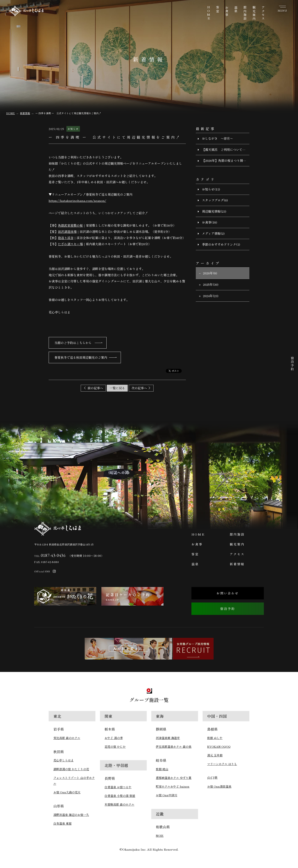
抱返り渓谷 (66, 238)
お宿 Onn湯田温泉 (219, 786)
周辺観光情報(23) (214, 211)
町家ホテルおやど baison (173, 786)
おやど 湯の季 (114, 738)
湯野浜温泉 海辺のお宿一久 (71, 815)
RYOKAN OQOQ (219, 747)
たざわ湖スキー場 (70, 244)
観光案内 (254, 13)
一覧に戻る (117, 388)
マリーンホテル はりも (222, 764)
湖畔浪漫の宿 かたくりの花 (71, 769)
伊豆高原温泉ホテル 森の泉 (174, 747)
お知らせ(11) (211, 189)
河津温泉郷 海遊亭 (168, 738)
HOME (208, 13)
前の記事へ (95, 388)
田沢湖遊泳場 (67, 232)
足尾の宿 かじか (115, 747)
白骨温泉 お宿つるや (118, 787)
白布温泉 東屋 (62, 823)
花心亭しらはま (64, 760)
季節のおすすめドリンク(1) (221, 244)
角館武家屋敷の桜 (70, 225)
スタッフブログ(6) (215, 200)
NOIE (160, 836)
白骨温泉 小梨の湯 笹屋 (120, 796)
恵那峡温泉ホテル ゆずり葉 (174, 778)
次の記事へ (139, 388)
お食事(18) (210, 222)
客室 (218, 10)
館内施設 (245, 13)
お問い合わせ (228, 593)
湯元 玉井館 (215, 755)
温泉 (236, 10)
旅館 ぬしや (215, 738)
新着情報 (237, 564)
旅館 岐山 (162, 769)
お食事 (227, 11)
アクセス (263, 13)
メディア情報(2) (213, 233)
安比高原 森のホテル (67, 738)
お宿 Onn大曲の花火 (67, 792)
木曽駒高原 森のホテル (119, 804)
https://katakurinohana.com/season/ (77, 201)
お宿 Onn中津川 (166, 795)
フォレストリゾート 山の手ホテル (74, 781)
